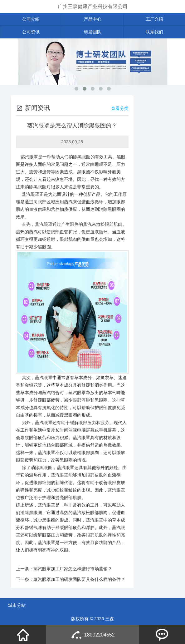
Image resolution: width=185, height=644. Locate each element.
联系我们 (154, 32)
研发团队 (93, 32)
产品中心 (93, 19)
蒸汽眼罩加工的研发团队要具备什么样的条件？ (79, 579)
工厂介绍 (154, 19)
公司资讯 (31, 32)
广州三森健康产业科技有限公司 (93, 6)
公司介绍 (31, 19)
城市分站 (17, 605)
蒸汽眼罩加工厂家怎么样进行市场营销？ (73, 569)
